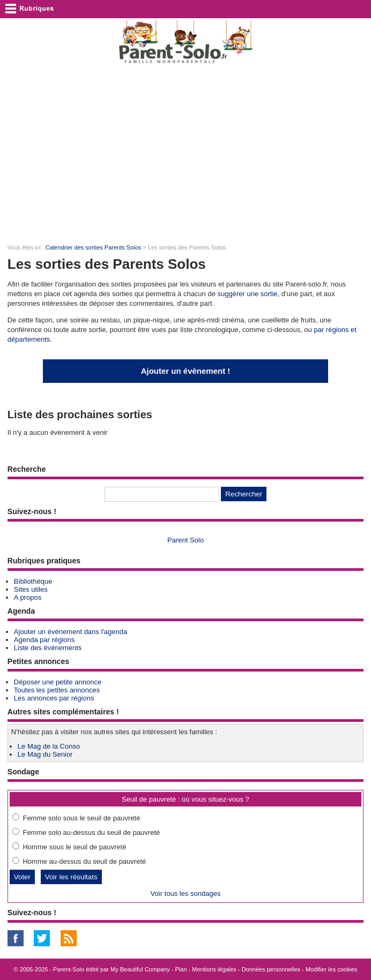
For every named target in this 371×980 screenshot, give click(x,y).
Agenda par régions (44, 640)
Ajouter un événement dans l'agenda (71, 632)
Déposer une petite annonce (58, 682)
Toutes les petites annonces (57, 690)
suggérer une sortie (248, 294)
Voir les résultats (71, 877)
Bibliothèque (33, 581)
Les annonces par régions (54, 698)
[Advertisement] (186, 153)
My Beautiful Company (140, 969)
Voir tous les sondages (186, 894)
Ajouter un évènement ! (186, 371)
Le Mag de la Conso (49, 746)
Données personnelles (271, 969)
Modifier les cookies (332, 969)
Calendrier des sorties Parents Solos (94, 247)
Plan (181, 969)
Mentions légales (214, 969)
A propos (28, 597)
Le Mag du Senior (45, 754)
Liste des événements (48, 648)
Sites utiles (31, 589)
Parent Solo (186, 540)
